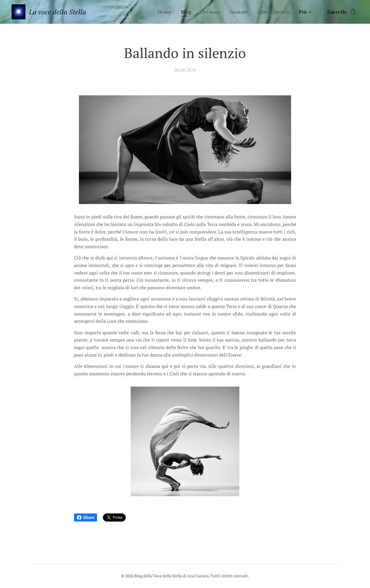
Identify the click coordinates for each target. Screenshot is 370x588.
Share (86, 517)
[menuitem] (162, 12)
